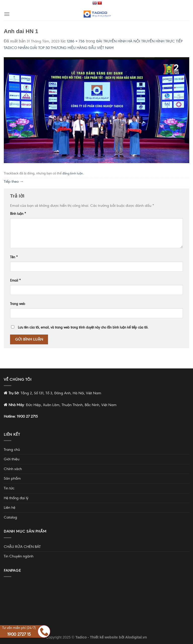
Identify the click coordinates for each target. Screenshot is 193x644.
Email (15, 280)
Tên (14, 257)
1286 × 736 (76, 41)
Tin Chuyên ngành (19, 556)
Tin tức (9, 488)
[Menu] (7, 14)
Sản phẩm (12, 478)
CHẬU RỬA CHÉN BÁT (22, 547)
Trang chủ (12, 449)
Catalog (10, 517)
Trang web (18, 304)
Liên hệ (10, 507)
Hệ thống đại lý (16, 498)
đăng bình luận (73, 173)
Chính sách (13, 469)
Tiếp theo (14, 181)
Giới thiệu (12, 459)
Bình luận (18, 214)
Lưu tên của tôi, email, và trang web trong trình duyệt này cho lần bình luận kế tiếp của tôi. (83, 327)
